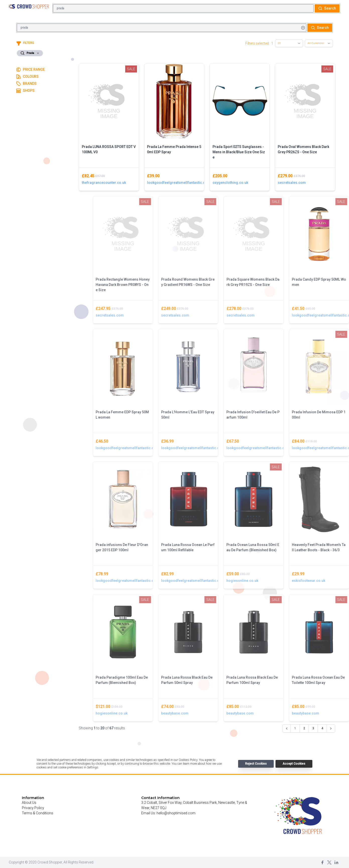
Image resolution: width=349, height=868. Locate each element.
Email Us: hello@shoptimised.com (168, 813)
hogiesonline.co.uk (285, 581)
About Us (29, 803)
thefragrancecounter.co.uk (104, 183)
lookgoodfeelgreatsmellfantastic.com (174, 183)
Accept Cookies (294, 764)
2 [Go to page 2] (304, 728)
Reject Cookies (256, 764)
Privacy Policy (33, 808)
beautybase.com (217, 713)
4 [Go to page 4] (322, 728)
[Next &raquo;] (331, 729)
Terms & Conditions (38, 813)
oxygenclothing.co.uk (230, 183)
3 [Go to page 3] (313, 728)
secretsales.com (292, 183)
